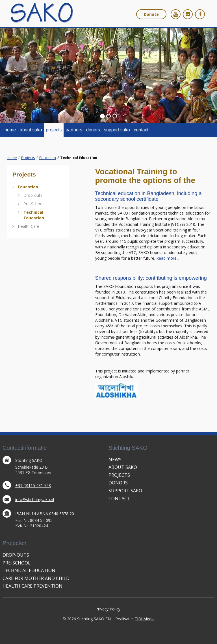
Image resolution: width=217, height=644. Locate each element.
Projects (28, 158)
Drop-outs (33, 195)
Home (12, 158)
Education (48, 158)
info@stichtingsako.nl (35, 499)
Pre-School (33, 204)
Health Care (29, 226)
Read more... (168, 258)
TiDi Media (145, 619)
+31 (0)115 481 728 (33, 485)
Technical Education (34, 215)
